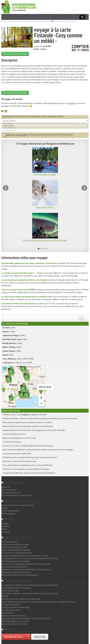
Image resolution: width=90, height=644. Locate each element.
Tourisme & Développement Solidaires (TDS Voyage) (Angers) (26, 564)
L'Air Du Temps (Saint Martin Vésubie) (16, 550)
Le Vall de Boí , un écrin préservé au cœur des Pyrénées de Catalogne (26, 469)
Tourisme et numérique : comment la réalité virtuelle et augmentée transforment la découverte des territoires (40, 418)
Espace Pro (6, 487)
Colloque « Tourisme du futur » (14, 616)
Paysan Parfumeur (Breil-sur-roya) (15, 544)
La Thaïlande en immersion (12, 442)
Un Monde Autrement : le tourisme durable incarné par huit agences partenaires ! (30, 457)
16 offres (15, 339)
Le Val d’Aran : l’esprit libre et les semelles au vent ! (20, 461)
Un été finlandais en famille (45, 175)
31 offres (9, 328)
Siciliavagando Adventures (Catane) (16, 561)
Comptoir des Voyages (34, 21)
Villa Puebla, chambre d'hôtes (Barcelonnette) (20, 575)
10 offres (12, 347)
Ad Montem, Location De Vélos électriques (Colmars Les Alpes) (26, 569)
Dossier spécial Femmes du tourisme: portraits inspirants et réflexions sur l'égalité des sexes (38, 602)
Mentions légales (8, 513)
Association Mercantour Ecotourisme (16, 588)
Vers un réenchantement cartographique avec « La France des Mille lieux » (28, 465)
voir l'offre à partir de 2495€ (17, 363)
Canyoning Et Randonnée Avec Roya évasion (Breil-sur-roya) (25, 556)
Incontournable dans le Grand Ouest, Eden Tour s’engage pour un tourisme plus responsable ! (34, 430)
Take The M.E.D (8, 613)
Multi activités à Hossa (45, 207)
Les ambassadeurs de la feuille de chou (17, 495)
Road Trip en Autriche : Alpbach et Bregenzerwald (21, 599)
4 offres (12, 351)
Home (4, 21)
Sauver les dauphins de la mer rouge (16, 607)
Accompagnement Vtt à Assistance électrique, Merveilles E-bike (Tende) (30, 558)
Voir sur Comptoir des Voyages (15, 54)
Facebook (5, 526)
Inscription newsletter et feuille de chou (17, 505)
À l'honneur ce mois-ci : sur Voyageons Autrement (24, 415)
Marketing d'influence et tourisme (15, 621)
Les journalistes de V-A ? (11, 492)
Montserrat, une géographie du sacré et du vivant (19, 438)
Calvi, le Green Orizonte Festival (14, 624)
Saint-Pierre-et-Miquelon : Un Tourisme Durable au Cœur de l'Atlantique (30, 593)
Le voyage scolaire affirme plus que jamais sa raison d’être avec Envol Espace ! (29, 473)
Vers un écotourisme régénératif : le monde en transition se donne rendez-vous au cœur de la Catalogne (38, 450)
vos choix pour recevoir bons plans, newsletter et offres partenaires (38, 135)
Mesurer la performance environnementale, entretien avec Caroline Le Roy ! (28, 426)
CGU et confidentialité (10, 511)
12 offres (12, 343)
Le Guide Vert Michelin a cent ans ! (14, 434)
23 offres (9, 332)
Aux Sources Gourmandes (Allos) (14, 567)
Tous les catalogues (9, 542)
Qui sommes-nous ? (9, 490)
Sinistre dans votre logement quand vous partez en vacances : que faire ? (27, 422)
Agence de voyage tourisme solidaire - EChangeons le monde (26, 618)
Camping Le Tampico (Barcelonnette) (16, 572)
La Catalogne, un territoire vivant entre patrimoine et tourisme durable (30, 585)
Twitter (4, 529)
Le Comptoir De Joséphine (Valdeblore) (17, 553)
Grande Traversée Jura (10, 591)
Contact (5, 508)
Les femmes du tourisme (11, 610)
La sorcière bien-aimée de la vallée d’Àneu (17, 453)
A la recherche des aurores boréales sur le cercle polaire (45, 240)
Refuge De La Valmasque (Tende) (14, 547)
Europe (47, 21)
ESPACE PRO (40, 637)
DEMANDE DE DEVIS (14, 637)
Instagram (5, 532)
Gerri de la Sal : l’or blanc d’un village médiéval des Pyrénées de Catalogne (28, 446)
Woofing (5, 596)
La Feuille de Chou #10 (10, 604)
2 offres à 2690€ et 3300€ (18, 359)
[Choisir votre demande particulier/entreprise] (28, 637)
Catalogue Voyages (15, 21)
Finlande (58, 21)
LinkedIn (5, 523)
